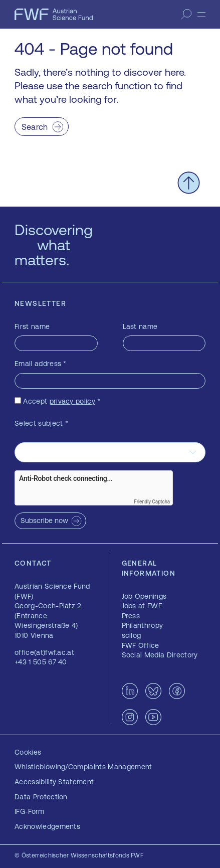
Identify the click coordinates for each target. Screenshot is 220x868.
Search (35, 127)
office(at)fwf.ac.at (44, 652)
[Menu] (201, 15)
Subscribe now (44, 520)
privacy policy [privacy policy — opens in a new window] (72, 401)
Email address (41, 364)
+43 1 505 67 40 (41, 662)
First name (32, 326)
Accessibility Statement (54, 782)
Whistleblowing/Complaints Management (83, 767)
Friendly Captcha (152, 502)
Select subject (41, 423)
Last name (140, 326)
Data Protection (41, 797)
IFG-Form (30, 811)
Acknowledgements (47, 826)
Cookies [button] (28, 752)
